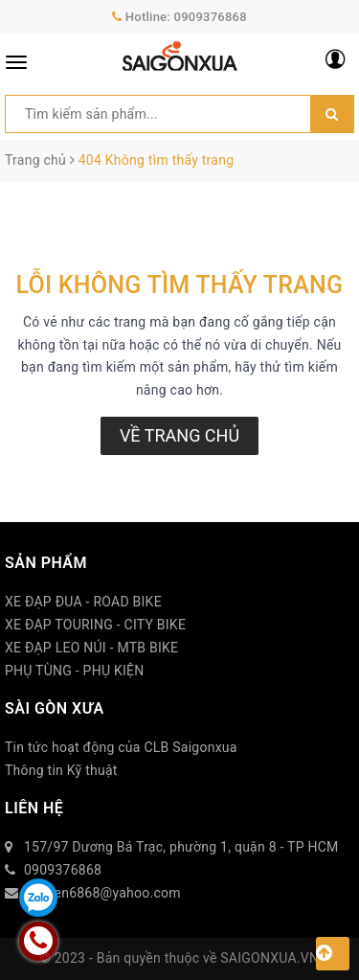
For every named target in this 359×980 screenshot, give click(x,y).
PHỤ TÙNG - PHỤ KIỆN (75, 671)
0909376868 (211, 17)
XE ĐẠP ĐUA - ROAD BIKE (83, 602)
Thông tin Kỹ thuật (61, 770)
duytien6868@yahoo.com (102, 893)
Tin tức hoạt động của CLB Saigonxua (121, 747)
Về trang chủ (179, 435)
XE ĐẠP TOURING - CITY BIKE (95, 625)
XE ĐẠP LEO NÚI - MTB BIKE (91, 648)
